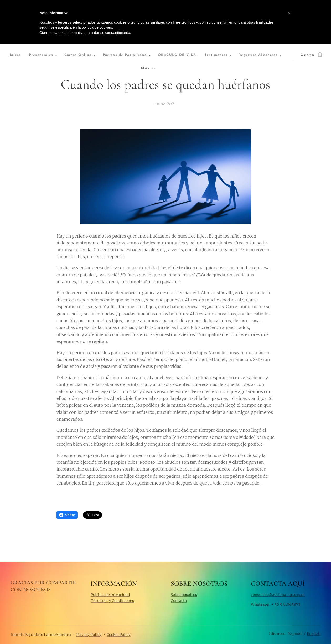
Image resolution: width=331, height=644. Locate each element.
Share (67, 515)
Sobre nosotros (184, 594)
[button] (289, 13)
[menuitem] (27, 55)
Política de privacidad (110, 594)
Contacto (179, 601)
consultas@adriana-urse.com (278, 594)
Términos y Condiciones (112, 601)
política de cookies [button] (97, 27)
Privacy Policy (89, 635)
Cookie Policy (119, 635)
